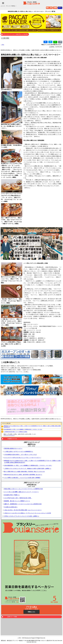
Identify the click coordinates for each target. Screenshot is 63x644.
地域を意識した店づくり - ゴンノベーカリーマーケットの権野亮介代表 (23, 489)
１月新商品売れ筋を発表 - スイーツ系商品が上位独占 (15, 432)
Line (55, 42)
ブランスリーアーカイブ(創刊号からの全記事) (15, 34)
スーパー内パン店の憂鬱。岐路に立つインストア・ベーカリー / (21, 492)
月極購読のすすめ (12, 439)
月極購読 (55, 8)
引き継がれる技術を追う (11, 507)
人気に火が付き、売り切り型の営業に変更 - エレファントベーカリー (23, 510)
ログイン (60, 8)
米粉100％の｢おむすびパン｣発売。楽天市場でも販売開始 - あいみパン (23, 475)
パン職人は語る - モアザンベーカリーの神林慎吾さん (19, 452)
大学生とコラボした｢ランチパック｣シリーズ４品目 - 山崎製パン (22, 516)
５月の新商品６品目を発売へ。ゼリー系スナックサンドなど (20, 455)
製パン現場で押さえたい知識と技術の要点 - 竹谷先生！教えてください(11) (24, 472)
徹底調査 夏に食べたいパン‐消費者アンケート (17, 501)
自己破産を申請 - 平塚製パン (12, 495)
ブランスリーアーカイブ (9, 435)
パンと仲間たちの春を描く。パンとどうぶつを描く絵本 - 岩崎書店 (22, 478)
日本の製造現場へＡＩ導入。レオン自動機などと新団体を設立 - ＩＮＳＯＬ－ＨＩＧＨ (23, 429)
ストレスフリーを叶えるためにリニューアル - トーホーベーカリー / (23, 458)
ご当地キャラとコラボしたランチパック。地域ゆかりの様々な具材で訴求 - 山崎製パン (28, 468)
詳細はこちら (31, 612)
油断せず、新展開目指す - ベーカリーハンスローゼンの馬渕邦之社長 (23, 504)
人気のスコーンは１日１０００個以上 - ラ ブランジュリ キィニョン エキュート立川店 (28, 513)
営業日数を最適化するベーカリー (13, 448)
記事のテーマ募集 (12, 617)
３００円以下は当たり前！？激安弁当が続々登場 (18, 498)
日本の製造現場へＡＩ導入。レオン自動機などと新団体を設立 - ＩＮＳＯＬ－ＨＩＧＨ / (28, 465)
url (60, 42)
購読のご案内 (49, 8)
